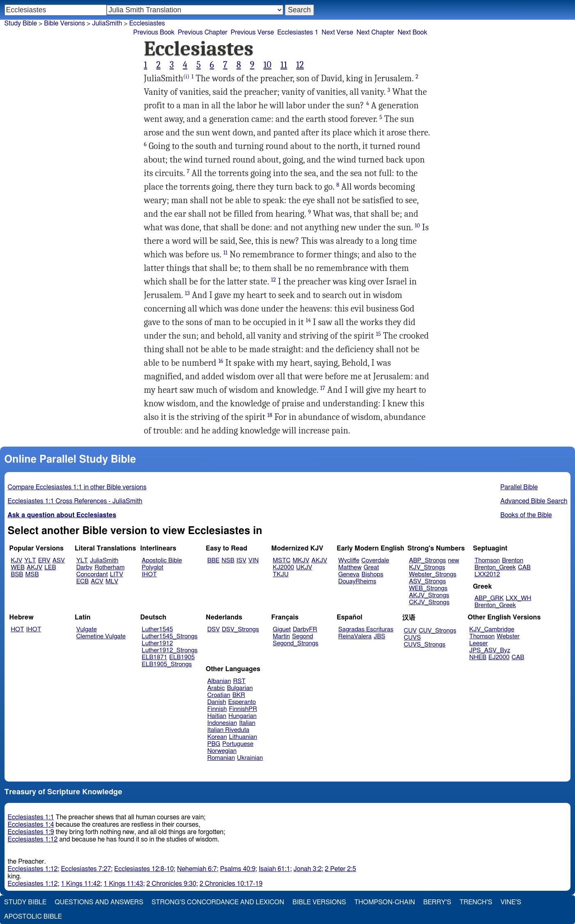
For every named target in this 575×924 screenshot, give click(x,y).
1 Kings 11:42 (80, 884)
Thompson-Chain (385, 902)
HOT (17, 629)
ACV (97, 581)
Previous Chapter (203, 32)
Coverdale (376, 561)
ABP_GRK (489, 598)
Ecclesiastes (147, 23)
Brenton (513, 561)
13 (188, 293)
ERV (44, 561)
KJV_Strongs (427, 567)
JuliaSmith (107, 23)
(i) (186, 77)
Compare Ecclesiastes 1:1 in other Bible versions (77, 487)
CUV (410, 631)
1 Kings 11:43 (124, 884)
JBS (379, 636)
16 (221, 361)
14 (308, 320)
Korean (217, 737)
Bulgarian (240, 688)
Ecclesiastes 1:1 (31, 817)
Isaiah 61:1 (274, 869)
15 (378, 334)
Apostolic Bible (33, 917)
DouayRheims (357, 581)
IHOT (149, 574)
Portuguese (238, 744)
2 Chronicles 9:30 (171, 884)
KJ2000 (284, 567)
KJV (16, 561)
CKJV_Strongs (429, 602)
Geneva (349, 574)
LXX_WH (518, 598)
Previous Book (154, 32)
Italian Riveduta (228, 730)
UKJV (304, 567)
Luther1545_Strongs (170, 636)
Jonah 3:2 (308, 869)
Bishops (372, 574)
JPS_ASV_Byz (490, 650)
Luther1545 (157, 629)
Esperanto (242, 702)
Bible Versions (64, 23)
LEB (50, 567)
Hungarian (243, 716)
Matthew (350, 567)
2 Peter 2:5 (341, 869)
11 (284, 65)
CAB (524, 567)
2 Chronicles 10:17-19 (231, 884)
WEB (18, 567)
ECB (82, 581)
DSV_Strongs (240, 629)
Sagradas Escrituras (366, 629)
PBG (214, 744)
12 (300, 65)
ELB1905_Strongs (167, 664)
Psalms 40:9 (238, 869)
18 (270, 415)
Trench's (476, 902)
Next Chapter (375, 32)
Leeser (478, 643)
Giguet (282, 629)
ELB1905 (182, 657)
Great (371, 567)
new (454, 561)
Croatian (219, 695)
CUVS (412, 638)
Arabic (216, 688)
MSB (32, 574)
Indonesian (222, 723)
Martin (282, 636)
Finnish (217, 709)
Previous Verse (252, 32)
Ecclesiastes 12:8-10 (144, 869)
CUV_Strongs (437, 631)
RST (239, 681)
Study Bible (21, 23)
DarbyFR (305, 629)
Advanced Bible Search (534, 501)
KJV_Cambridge (492, 629)
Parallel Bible (519, 487)
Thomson (487, 561)
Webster (508, 636)
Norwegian (222, 751)
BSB (17, 574)
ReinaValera (355, 636)
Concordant (92, 574)
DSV (214, 629)
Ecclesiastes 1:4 (31, 825)
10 (268, 65)
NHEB (478, 657)
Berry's (437, 902)
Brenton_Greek (495, 567)
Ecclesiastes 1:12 (33, 839)
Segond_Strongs (296, 643)
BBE (213, 561)
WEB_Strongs (428, 588)
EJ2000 (499, 657)
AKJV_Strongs (429, 595)
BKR (239, 695)
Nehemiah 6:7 (197, 869)
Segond (302, 636)
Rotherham (109, 567)
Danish (217, 702)
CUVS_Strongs (425, 645)
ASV (59, 561)
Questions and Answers (99, 902)
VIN (253, 561)
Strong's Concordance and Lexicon (218, 902)
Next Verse (338, 32)
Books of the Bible (526, 515)
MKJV (301, 561)
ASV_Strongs (427, 581)
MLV (112, 581)
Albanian (219, 681)
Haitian (217, 716)
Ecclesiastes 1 (298, 32)
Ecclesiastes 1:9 (31, 832)
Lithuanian (243, 737)
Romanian (221, 758)
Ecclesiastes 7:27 (86, 869)
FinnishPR (243, 709)
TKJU (281, 574)
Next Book (412, 32)
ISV (241, 561)
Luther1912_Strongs (170, 650)
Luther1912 (157, 643)
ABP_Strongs (427, 561)
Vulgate (87, 629)
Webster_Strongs (433, 574)
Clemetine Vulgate (101, 636)
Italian (247, 723)
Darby (85, 567)
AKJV (34, 567)
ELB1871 (154, 657)
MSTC (282, 561)
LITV (117, 574)
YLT (30, 561)
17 (323, 388)
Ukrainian (250, 758)
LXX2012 (487, 574)
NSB (228, 561)
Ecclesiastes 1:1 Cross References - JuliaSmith (75, 501)
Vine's (511, 902)
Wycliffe (349, 561)
